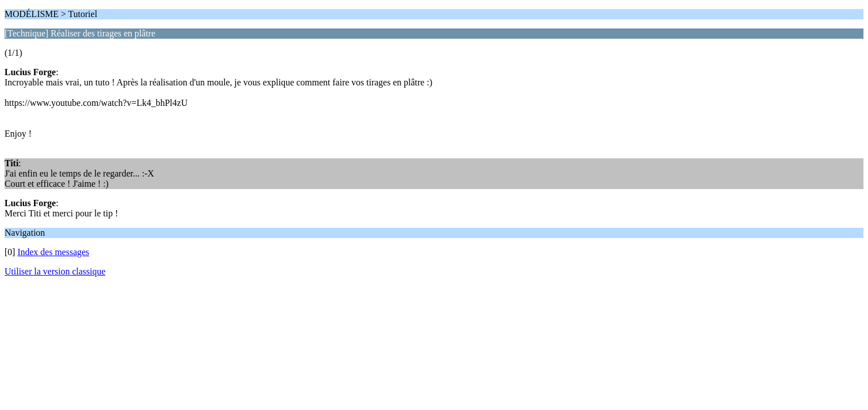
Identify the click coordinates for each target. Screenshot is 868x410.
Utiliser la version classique (55, 271)
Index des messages (53, 252)
